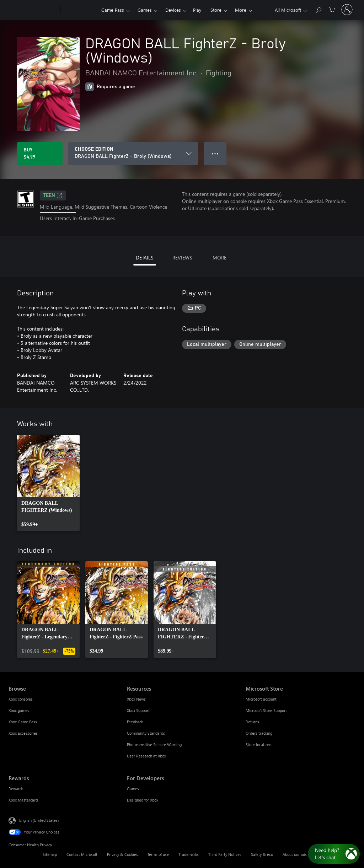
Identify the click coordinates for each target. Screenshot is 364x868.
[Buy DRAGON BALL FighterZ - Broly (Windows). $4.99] (40, 154)
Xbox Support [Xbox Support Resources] (138, 710)
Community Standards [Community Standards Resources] (146, 733)
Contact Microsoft (82, 854)
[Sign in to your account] (347, 10)
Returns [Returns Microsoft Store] (252, 722)
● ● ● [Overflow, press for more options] (215, 153)
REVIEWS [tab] (182, 258)
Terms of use (158, 854)
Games (145, 10)
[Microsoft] (33, 10)
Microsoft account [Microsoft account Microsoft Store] (261, 699)
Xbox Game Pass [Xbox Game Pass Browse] (23, 722)
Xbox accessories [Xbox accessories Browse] (23, 733)
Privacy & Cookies (122, 854)
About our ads (295, 854)
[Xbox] (80, 10)
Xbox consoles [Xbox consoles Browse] (21, 699)
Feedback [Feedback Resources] (135, 722)
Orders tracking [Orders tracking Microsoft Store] (259, 733)
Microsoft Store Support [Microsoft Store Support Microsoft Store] (266, 710)
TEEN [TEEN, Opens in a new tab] (53, 195)
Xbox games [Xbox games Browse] (19, 710)
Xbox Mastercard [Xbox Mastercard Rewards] (23, 800)
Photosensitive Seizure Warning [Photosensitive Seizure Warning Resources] (154, 744)
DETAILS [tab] (144, 258)
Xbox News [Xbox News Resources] (136, 699)
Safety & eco (262, 854)
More (241, 10)
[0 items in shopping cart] (332, 9)
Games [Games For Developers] (133, 789)
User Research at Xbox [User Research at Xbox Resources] (146, 756)
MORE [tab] (220, 258)
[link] (48, 483)
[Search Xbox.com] (318, 9)
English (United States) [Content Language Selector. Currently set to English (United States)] (39, 820)
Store (216, 10)
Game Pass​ (113, 10)
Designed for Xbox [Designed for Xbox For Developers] (143, 800)
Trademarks (189, 854)
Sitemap (50, 854)
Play (197, 10)
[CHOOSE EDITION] (133, 154)
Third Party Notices (225, 854)
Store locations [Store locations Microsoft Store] (259, 744)
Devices (173, 10)
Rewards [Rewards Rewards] (16, 789)
